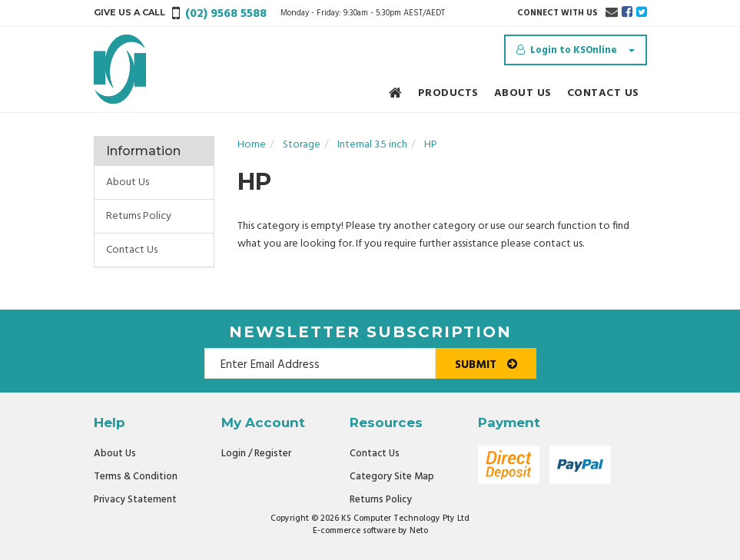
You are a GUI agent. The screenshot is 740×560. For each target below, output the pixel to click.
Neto (419, 531)
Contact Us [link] (132, 250)
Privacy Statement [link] (135, 500)
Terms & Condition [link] (136, 477)
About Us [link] (128, 182)
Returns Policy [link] (139, 216)
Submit (486, 365)
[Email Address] (320, 363)
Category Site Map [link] (392, 477)
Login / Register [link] (256, 454)
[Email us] (612, 13)
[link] (627, 13)
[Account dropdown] (576, 50)
